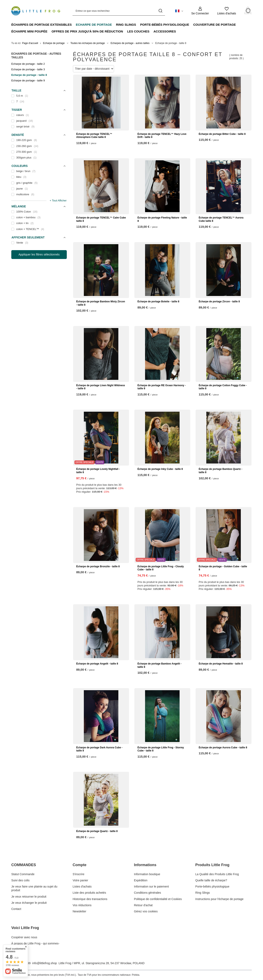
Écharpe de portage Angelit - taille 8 (97, 664)
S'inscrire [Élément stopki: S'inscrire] (79, 874)
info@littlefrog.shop (45, 963)
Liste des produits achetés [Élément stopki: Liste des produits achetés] (89, 893)
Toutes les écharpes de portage (88, 43)
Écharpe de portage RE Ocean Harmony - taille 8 (162, 387)
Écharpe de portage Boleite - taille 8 (158, 302)
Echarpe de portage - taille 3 (28, 69)
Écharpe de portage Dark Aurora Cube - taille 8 (99, 749)
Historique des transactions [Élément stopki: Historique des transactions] (90, 899)
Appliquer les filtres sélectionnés (39, 254)
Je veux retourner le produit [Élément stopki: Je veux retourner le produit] (29, 897)
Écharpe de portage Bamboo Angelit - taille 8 (159, 665)
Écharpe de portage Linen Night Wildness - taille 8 (101, 387)
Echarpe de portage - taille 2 (28, 64)
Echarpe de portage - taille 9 (28, 80)
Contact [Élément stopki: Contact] (16, 909)
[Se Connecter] (200, 11)
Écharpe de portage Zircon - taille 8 (219, 302)
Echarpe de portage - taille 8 (29, 75)
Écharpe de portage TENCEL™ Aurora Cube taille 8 (221, 219)
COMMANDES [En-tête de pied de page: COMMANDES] (24, 865)
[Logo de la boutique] (36, 11)
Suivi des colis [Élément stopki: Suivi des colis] (20, 880)
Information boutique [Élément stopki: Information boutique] (147, 874)
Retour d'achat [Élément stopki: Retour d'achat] (143, 905)
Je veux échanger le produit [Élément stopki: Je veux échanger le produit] (29, 903)
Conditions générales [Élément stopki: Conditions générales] (148, 893)
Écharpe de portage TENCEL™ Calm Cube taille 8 (101, 219)
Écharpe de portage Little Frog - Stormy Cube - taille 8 (161, 749)
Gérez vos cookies (146, 911)
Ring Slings (126, 25)
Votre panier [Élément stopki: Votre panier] (81, 880)
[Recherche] (160, 11)
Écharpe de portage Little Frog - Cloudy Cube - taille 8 (161, 568)
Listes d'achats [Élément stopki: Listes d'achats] (82, 886)
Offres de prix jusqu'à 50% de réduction (87, 31)
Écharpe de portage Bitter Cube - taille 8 (222, 134)
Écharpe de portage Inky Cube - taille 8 (160, 469)
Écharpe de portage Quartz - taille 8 (97, 831)
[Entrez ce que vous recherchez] (119, 11)
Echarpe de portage (94, 25)
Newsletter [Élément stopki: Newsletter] (80, 911)
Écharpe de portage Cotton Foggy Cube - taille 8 (223, 387)
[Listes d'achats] (227, 11)
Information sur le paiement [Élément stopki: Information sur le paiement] (151, 886)
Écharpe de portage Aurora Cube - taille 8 (223, 748)
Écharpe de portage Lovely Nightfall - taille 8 (98, 471)
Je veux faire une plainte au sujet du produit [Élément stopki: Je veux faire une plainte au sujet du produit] (34, 888)
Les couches (138, 31)
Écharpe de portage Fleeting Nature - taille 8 (162, 219)
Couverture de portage (214, 25)
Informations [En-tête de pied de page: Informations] (145, 865)
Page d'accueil (30, 43)
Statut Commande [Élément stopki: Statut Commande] (23, 874)
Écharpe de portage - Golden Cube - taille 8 (223, 568)
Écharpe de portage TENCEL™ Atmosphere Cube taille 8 (94, 136)
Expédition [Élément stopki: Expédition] (141, 880)
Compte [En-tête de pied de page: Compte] (80, 865)
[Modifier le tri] (93, 69)
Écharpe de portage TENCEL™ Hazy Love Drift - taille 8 (162, 136)
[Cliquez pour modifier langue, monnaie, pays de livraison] (179, 11)
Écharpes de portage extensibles (42, 25)
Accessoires (165, 31)
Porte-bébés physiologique (165, 25)
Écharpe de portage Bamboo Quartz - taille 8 (220, 471)
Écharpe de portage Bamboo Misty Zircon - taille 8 (101, 303)
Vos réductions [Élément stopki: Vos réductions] (82, 905)
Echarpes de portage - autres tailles (130, 43)
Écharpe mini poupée (29, 31)
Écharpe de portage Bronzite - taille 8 (98, 566)
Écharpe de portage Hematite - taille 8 (221, 664)
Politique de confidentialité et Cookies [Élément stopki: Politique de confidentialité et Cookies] (158, 899)
